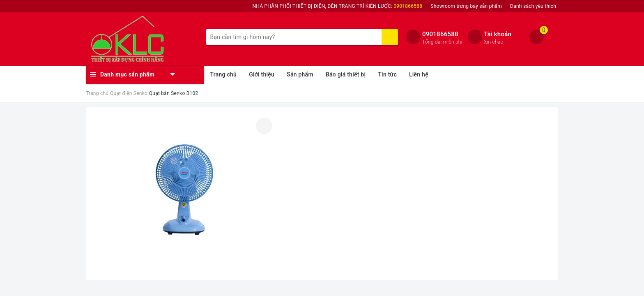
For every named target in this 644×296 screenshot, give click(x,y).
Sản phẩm (300, 74)
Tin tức (387, 74)
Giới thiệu (262, 74)
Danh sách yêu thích (533, 6)
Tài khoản (498, 34)
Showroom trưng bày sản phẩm (466, 6)
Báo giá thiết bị (346, 74)
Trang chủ (224, 74)
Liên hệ (419, 74)
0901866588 (440, 34)
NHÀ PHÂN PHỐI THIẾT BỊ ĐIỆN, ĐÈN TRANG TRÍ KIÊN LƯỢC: (338, 6)
